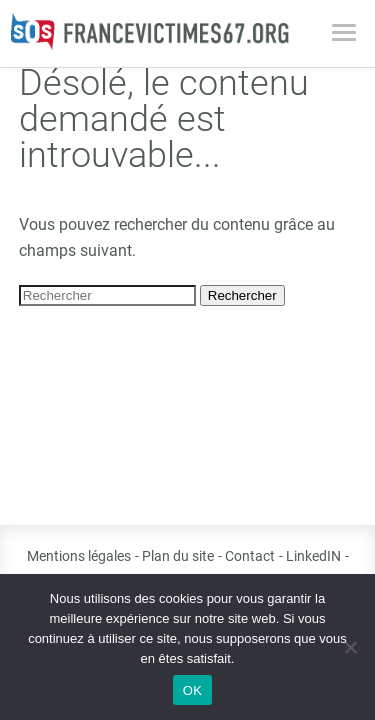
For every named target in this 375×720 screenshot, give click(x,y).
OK (192, 690)
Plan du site (178, 556)
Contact (250, 556)
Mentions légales (79, 556)
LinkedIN (313, 556)
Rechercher (242, 295)
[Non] (350, 647)
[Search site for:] (107, 295)
